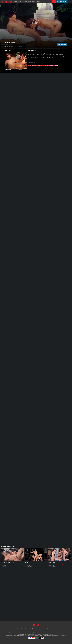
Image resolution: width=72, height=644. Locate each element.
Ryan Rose (64, 564)
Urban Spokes (52, 563)
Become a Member (62, 2)
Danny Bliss (19, 70)
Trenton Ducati (51, 564)
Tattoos (46, 66)
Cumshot (51, 66)
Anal (30, 66)
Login (54, 2)
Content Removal (63, 636)
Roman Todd (28, 564)
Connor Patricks (58, 564)
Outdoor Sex (41, 66)
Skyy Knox (9, 564)
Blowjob (56, 66)
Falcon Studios (4, 566)
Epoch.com (12, 636)
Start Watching (62, 44)
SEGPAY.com (46, 636)
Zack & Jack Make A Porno (8, 563)
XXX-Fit (27, 563)
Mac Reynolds (8, 70)
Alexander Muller (34, 564)
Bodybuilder (35, 66)
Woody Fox (4, 564)
